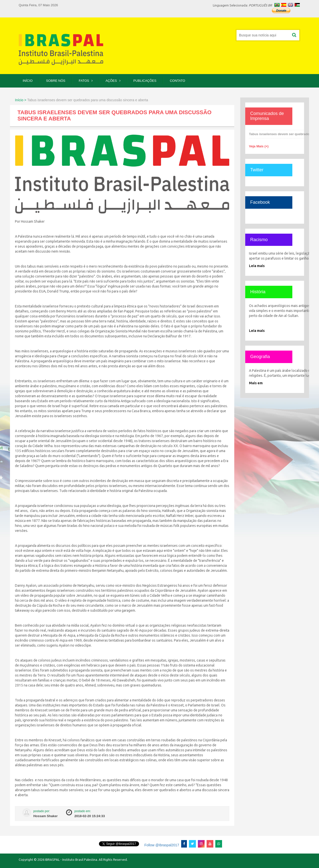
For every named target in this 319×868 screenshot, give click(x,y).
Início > (21, 100)
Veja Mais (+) (259, 146)
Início (28, 81)
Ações (111, 81)
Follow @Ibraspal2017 (161, 845)
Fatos (84, 81)
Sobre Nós (56, 81)
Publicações (145, 81)
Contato (177, 81)
